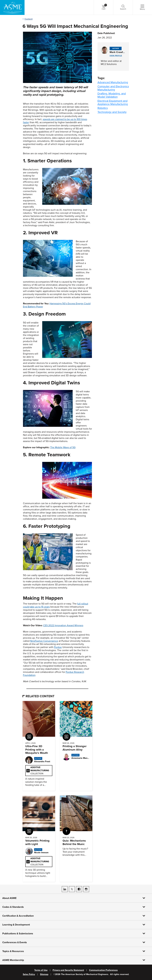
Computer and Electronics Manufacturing (113, 88)
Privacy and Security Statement (68, 970)
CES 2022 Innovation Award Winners (63, 625)
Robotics (103, 108)
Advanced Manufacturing (113, 82)
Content (29, 19)
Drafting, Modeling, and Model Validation (112, 95)
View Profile (116, 56)
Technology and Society (112, 112)
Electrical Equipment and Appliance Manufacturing (113, 102)
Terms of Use (41, 970)
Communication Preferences (103, 970)
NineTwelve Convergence (44, 641)
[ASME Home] (12, 7)
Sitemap (44, 974)
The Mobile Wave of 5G (63, 447)
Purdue (58, 647)
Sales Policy (29, 974)
